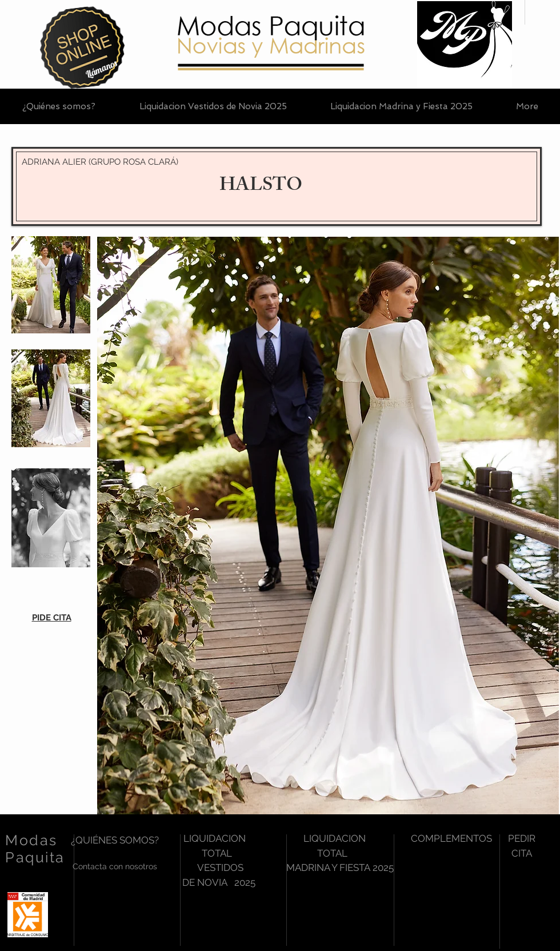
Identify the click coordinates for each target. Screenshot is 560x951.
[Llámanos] (101, 69)
